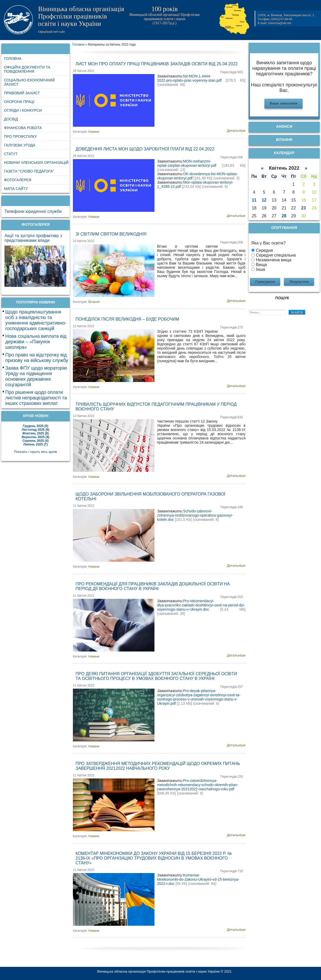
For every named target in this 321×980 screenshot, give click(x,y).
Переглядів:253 (232, 597)
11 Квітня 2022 (84, 506)
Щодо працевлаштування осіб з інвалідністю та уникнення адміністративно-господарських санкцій (36, 320)
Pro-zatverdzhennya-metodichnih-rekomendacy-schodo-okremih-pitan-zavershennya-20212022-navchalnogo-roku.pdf (198, 785)
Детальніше (236, 131)
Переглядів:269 (232, 157)
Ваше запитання (284, 103)
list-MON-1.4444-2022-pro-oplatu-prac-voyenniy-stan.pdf (189, 78)
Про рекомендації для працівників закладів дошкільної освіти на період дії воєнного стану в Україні (153, 586)
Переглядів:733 (232, 871)
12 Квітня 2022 (84, 326)
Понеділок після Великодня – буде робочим (127, 319)
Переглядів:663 (232, 72)
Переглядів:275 (232, 327)
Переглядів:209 (232, 242)
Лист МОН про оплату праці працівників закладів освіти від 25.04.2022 (157, 64)
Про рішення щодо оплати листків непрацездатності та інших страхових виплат (36, 398)
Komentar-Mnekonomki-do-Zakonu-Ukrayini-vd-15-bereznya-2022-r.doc (198, 879)
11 (254, 200)
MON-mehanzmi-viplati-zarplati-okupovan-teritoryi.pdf (187, 163)
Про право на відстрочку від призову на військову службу (37, 358)
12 (264, 200)
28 (284, 216)
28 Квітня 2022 (84, 71)
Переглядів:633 (232, 417)
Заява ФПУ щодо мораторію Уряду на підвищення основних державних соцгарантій (36, 376)
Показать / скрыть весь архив (35, 452)
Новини (94, 132)
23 (304, 208)
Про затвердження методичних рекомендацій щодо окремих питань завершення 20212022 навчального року (158, 766)
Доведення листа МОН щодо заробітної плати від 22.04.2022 (145, 149)
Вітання (94, 302)
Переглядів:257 (232, 687)
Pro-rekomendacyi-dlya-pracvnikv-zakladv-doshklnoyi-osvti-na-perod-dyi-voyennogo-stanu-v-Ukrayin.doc (201, 605)
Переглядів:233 (232, 777)
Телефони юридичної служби (33, 211)
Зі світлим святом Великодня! (111, 234)
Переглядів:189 (232, 507)
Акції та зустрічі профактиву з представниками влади (33, 238)
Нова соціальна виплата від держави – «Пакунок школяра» (36, 342)
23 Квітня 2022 (84, 241)
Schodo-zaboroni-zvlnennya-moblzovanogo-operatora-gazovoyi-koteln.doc (195, 515)
